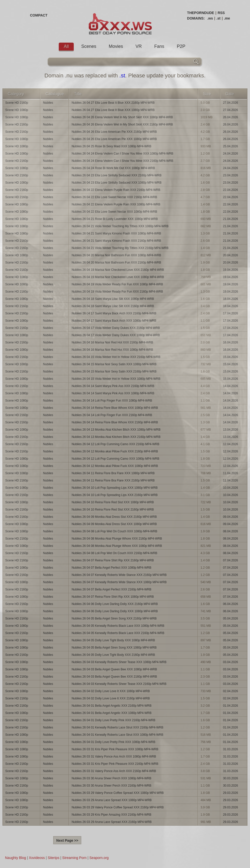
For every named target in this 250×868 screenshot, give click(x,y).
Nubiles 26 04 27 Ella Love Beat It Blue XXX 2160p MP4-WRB (113, 103)
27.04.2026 (230, 103)
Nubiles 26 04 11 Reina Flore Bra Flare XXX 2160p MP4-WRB (113, 480)
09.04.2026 (230, 517)
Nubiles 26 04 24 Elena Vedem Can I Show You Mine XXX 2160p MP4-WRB (122, 161)
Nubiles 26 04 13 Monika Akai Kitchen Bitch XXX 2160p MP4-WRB (116, 437)
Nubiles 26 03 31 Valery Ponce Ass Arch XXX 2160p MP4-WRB (114, 771)
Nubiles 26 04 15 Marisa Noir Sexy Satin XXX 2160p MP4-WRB (114, 371)
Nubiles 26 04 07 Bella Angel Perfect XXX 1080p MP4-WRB (111, 568)
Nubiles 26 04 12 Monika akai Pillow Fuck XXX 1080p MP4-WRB (115, 466)
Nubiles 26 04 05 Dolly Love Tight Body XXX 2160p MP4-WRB (113, 655)
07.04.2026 (230, 560)
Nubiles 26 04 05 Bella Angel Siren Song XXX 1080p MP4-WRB (114, 648)
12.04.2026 (230, 444)
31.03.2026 (230, 749)
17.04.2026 (230, 313)
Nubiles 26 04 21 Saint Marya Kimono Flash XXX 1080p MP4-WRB (116, 233)
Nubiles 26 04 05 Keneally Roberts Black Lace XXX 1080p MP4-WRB (118, 626)
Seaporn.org (99, 858)
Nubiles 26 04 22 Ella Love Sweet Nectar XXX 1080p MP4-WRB (114, 212)
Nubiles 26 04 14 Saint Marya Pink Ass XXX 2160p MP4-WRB (113, 386)
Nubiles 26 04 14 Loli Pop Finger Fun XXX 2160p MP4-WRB (112, 415)
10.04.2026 (230, 488)
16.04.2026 (230, 342)
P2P (181, 46)
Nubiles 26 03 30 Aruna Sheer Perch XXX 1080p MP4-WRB (111, 778)
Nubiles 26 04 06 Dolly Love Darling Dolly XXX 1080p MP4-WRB (115, 611)
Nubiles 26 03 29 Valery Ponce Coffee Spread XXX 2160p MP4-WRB (117, 807)
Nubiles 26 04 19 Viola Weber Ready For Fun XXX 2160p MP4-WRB (117, 292)
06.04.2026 (230, 604)
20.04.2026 (230, 255)
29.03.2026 (230, 793)
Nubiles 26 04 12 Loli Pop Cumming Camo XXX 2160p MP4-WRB (115, 444)
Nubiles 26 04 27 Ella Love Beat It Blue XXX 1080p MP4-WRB (113, 110)
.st (218, 18)
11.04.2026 (230, 473)
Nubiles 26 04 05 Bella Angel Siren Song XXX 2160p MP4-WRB (114, 618)
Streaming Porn (74, 858)
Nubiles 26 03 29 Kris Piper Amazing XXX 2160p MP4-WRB (111, 815)
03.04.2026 (230, 662)
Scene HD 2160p (17, 103)
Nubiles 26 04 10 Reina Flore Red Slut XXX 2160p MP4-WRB (113, 510)
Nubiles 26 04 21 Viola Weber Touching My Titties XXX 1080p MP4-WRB (120, 226)
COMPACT (39, 15)
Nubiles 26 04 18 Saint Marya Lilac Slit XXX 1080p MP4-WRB (113, 299)
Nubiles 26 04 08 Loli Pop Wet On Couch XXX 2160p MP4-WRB (114, 553)
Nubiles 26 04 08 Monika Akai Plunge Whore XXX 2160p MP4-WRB (117, 539)
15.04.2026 (230, 357)
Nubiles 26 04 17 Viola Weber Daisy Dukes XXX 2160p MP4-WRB (116, 328)
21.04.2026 (230, 219)
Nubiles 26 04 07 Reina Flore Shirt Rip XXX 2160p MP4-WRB (113, 560)
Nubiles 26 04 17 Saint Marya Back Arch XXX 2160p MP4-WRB (114, 313)
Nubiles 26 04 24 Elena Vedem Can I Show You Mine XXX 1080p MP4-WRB (122, 154)
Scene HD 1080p (17, 110)
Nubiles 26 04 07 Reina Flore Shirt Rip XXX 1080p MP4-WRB (113, 597)
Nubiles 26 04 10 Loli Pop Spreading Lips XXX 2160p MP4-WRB (114, 495)
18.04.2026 (230, 299)
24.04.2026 (230, 154)
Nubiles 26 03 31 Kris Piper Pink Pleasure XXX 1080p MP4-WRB (115, 749)
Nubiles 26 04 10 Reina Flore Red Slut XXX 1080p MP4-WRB (113, 502)
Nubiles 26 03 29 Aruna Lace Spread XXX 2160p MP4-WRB (111, 822)
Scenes (89, 46)
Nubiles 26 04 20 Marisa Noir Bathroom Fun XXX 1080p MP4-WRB (116, 255)
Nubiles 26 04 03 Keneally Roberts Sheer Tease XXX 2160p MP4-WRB (119, 684)
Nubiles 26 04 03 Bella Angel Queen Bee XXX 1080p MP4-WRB (114, 669)
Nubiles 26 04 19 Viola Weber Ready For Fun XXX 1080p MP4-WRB (117, 284)
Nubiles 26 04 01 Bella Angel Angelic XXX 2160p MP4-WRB (111, 706)
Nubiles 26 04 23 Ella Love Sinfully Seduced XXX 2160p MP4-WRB (116, 175)
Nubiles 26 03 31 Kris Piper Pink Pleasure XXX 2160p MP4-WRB (115, 764)
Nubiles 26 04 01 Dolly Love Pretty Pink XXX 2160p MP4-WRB (113, 720)
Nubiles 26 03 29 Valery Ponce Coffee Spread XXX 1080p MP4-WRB (117, 793)
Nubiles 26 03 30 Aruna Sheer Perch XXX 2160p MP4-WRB (111, 786)
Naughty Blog (15, 858)
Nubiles (48, 103)
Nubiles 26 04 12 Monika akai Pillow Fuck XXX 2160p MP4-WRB (115, 451)
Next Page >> (67, 840)
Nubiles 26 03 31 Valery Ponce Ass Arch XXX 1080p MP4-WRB (114, 757)
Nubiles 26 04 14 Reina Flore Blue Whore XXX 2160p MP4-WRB (115, 422)
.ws (210, 18)
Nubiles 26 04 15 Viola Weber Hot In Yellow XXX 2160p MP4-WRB (116, 357)
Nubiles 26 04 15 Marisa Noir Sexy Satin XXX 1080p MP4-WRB (114, 364)
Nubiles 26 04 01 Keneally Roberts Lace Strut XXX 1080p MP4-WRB (117, 735)
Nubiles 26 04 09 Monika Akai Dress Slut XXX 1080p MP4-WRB (114, 524)
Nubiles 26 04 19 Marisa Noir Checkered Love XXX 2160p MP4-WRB (118, 270)
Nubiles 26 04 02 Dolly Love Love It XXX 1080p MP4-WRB (111, 691)
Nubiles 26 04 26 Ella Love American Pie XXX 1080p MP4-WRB (114, 139)
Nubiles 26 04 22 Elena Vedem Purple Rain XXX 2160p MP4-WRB (116, 190)
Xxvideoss (37, 858)
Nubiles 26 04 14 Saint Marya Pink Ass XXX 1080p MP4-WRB (113, 393)
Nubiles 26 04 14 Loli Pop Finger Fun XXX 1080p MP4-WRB (112, 401)
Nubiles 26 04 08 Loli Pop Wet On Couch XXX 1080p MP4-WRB (114, 531)
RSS (221, 13)
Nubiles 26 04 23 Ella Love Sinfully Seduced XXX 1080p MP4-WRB (116, 183)
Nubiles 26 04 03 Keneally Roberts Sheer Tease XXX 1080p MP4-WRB (119, 662)
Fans (159, 46)
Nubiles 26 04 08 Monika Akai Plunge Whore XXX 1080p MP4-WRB (117, 546)
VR (139, 46)
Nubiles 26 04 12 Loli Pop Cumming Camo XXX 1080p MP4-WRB (115, 459)
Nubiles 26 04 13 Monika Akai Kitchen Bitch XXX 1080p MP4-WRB (116, 430)
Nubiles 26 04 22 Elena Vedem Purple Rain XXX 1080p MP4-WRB (116, 204)
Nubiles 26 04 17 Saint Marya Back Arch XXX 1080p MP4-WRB (114, 321)
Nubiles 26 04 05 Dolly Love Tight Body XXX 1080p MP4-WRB (113, 640)
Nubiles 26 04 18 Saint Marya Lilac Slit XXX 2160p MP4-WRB (113, 306)
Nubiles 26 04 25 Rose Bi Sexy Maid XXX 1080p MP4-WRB (111, 146)
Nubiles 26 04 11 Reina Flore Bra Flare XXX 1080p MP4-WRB (113, 473)
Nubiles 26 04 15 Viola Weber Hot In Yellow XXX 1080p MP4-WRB (116, 379)
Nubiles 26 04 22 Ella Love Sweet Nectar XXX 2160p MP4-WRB (114, 197)
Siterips (54, 858)
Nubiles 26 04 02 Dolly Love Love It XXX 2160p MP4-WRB (111, 698)
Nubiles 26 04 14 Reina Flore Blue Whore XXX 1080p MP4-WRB (115, 408)
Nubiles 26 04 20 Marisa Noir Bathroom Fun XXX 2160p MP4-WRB (116, 263)
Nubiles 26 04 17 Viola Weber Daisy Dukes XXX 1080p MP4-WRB (116, 335)
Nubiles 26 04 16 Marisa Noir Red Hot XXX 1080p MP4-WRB (112, 350)
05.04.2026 (230, 618)
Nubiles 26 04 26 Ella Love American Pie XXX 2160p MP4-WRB (114, 132)
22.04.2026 (230, 190)
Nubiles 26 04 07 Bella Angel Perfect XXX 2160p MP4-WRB (111, 589)
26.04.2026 (230, 117)
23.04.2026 (230, 175)
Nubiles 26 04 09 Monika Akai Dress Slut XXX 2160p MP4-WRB (114, 517)
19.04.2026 (230, 270)
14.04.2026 (230, 386)
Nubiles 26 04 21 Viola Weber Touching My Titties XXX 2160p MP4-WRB (120, 248)
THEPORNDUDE (200, 13)
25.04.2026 (230, 146)
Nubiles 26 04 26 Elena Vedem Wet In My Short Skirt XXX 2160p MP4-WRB (122, 125)
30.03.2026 (230, 778)
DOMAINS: (196, 18)
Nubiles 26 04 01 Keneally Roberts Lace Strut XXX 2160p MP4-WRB (117, 727)
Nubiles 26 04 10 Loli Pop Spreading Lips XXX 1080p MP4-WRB (114, 488)
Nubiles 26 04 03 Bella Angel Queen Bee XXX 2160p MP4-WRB (114, 677)
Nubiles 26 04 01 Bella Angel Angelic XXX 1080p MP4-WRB (111, 713)
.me (227, 18)
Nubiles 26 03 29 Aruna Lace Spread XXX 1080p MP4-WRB (111, 800)
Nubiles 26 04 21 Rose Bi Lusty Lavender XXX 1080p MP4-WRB (115, 219)
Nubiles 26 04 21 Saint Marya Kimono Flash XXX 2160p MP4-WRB (116, 241)
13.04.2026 (230, 430)
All (66, 46)
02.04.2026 (230, 691)
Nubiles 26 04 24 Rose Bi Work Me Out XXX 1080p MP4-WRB (113, 168)
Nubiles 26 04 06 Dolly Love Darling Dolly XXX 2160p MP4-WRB (115, 604)
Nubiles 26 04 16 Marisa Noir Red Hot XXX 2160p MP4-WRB (112, 342)
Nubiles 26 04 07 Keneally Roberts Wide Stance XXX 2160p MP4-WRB (119, 575)
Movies (116, 46)
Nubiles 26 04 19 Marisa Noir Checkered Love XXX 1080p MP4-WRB (118, 277)
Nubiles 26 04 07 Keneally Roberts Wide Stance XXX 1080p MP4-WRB (119, 582)
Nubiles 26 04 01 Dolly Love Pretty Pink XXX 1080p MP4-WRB (113, 742)
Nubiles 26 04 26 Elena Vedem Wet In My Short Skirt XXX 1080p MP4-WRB (122, 117)
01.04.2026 (230, 706)
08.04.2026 (230, 531)
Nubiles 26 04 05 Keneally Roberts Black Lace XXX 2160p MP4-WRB (118, 633)
